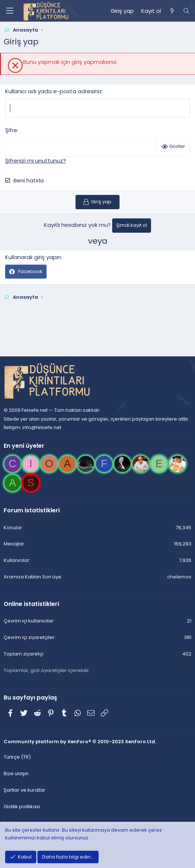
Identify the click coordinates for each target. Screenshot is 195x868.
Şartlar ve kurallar (25, 790)
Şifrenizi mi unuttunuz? (36, 161)
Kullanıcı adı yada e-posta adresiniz (54, 91)
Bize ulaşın (16, 773)
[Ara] (186, 11)
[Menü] (10, 11)
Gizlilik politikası (22, 807)
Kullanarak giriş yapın (33, 257)
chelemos (179, 577)
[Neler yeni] (172, 11)
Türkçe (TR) (17, 757)
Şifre (11, 130)
